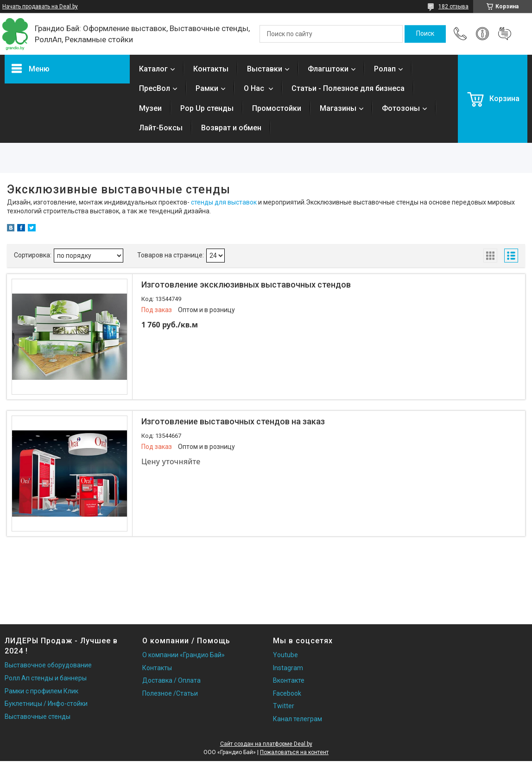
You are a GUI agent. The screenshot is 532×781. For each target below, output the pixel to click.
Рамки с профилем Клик (41, 691)
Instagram (288, 668)
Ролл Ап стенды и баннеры (46, 678)
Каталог (153, 69)
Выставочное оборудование (48, 665)
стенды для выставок (224, 202)
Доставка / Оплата (171, 680)
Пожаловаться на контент (294, 752)
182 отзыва (453, 6)
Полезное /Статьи (170, 693)
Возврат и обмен (231, 128)
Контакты (211, 69)
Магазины (338, 108)
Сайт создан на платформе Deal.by (266, 744)
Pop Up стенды (207, 108)
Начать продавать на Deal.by (40, 6)
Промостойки (277, 108)
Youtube (285, 655)
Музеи (150, 108)
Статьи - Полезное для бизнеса (348, 88)
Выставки (265, 69)
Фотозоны (401, 108)
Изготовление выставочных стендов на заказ (233, 421)
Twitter (284, 706)
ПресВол (155, 88)
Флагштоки (328, 69)
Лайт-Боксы (161, 128)
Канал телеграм (298, 719)
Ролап (385, 69)
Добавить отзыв (505, 34)
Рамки (207, 88)
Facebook (287, 693)
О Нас (255, 88)
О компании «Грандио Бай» (184, 655)
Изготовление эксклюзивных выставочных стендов (246, 285)
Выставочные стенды (38, 717)
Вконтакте (289, 680)
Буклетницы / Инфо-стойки (46, 704)
